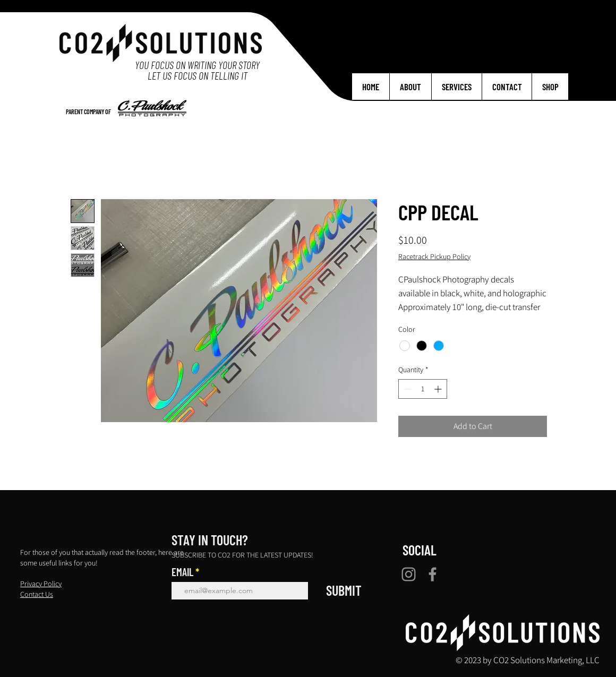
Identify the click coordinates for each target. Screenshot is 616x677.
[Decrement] (407, 389)
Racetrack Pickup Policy (434, 256)
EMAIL (182, 572)
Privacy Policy (41, 584)
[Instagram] (409, 574)
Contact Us (37, 594)
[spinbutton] (423, 389)
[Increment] (439, 389)
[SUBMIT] (344, 590)
